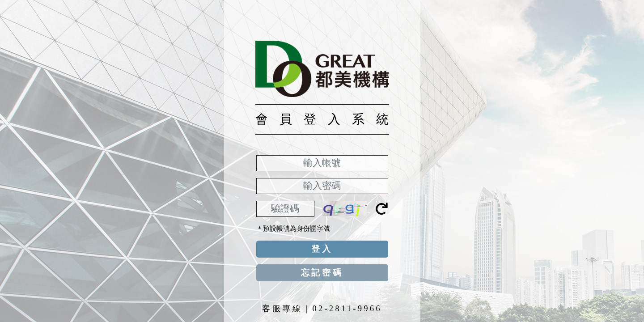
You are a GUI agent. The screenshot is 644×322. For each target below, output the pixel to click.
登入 (322, 249)
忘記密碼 (322, 273)
